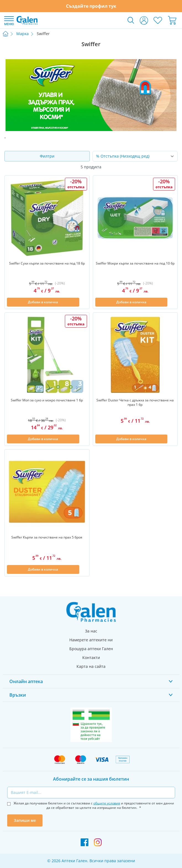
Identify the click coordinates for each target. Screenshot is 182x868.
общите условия (107, 803)
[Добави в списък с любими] (84, 302)
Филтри (47, 156)
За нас (91, 631)
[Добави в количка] (43, 302)
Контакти (91, 657)
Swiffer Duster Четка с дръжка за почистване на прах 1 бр (135, 402)
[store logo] (27, 20)
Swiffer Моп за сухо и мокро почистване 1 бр (47, 400)
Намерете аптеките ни (91, 640)
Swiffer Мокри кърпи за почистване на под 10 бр (135, 263)
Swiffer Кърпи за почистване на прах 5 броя (47, 537)
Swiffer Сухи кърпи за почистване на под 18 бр (47, 263)
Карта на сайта (91, 666)
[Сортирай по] (135, 156)
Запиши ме (25, 820)
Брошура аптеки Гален (91, 649)
